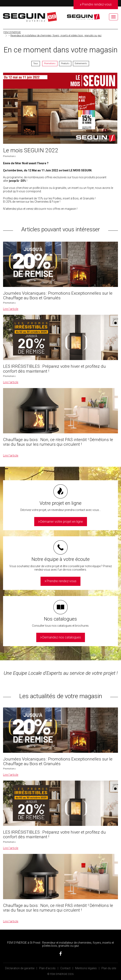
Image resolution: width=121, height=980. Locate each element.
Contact (65, 968)
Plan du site (109, 968)
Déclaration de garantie (20, 968)
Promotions (50, 63)
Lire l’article (11, 309)
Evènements (81, 63)
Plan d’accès (47, 968)
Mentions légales (86, 968)
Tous (36, 63)
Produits (65, 63)
